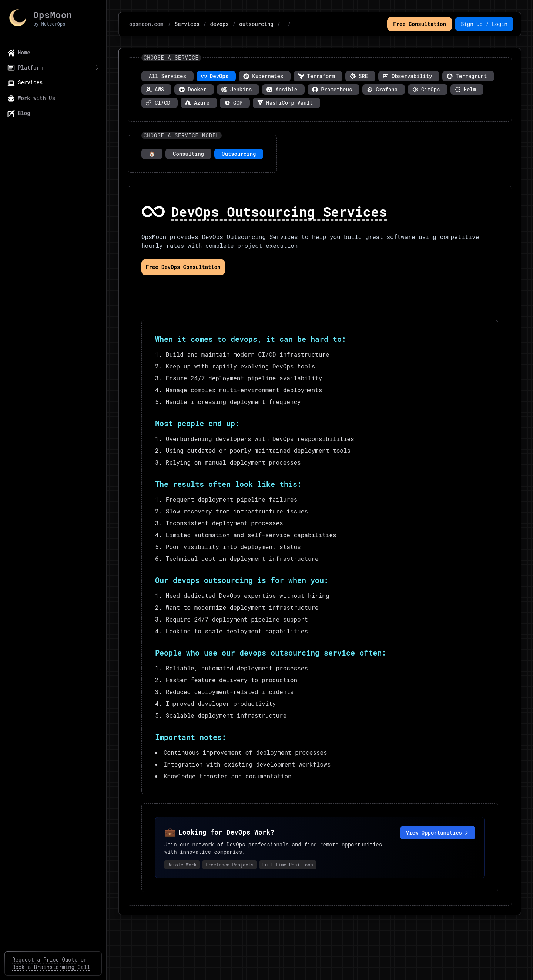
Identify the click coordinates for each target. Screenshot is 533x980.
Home (19, 53)
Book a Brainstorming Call (51, 967)
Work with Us (31, 98)
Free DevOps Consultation (183, 267)
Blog (19, 113)
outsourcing (256, 24)
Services (25, 83)
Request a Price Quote (45, 959)
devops (219, 24)
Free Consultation (420, 24)
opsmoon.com (146, 24)
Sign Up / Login (484, 24)
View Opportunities (438, 833)
